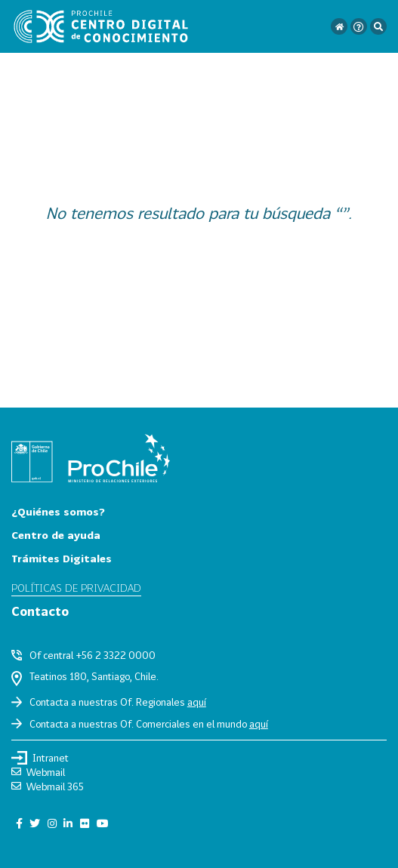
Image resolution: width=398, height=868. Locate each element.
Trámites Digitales (62, 558)
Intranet (40, 758)
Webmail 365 (48, 786)
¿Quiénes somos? (58, 511)
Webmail (38, 772)
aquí (197, 702)
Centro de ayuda (56, 535)
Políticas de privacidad (76, 588)
